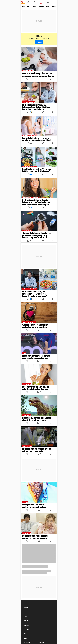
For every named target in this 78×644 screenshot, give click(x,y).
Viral (26, 634)
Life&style (41, 6)
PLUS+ (26, 608)
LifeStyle (27, 625)
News (23, 6)
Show (29, 6)
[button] (28, 2)
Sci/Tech (27, 629)
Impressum (27, 642)
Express (54, 6)
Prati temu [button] (39, 42)
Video (48, 6)
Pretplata (42, 642)
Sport (34, 6)
